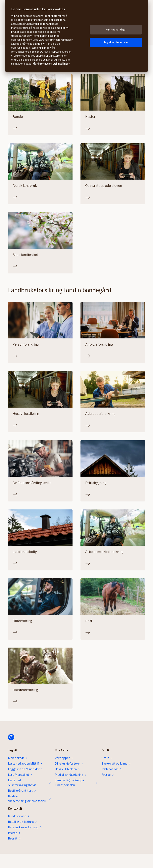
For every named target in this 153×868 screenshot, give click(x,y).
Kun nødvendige (116, 30)
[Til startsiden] (11, 737)
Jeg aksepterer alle (116, 42)
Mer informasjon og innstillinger (51, 64)
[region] (76, 36)
